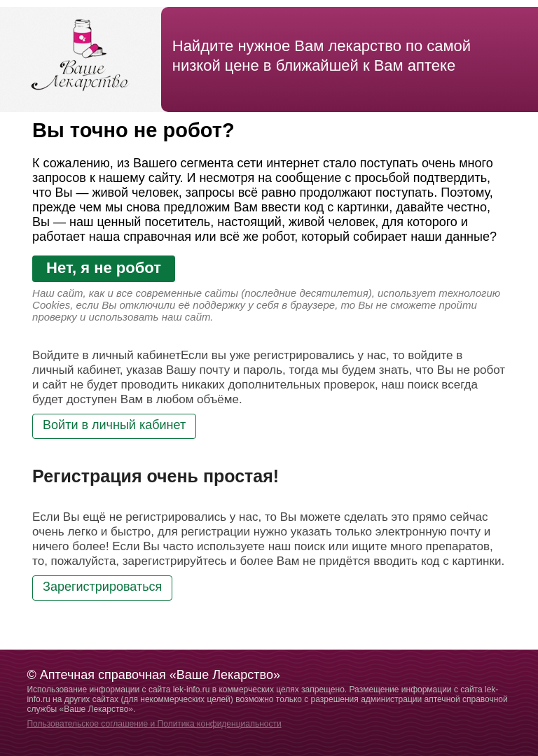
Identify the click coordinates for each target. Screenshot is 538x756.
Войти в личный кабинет (114, 425)
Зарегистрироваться (102, 587)
